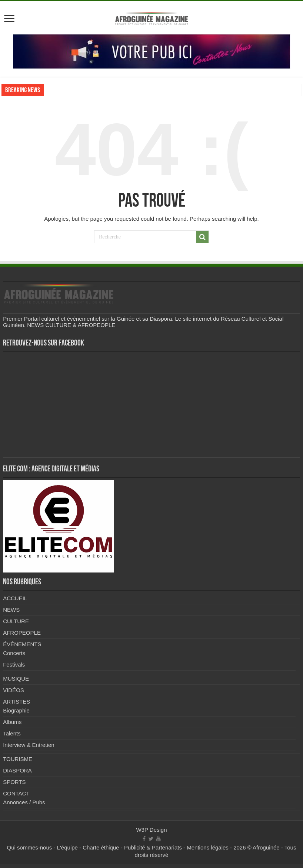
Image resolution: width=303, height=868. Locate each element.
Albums (12, 722)
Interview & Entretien (29, 745)
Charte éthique (101, 847)
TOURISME (18, 759)
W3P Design (151, 830)
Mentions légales (208, 847)
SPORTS (14, 782)
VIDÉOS (14, 690)
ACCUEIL (15, 598)
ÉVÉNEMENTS (22, 644)
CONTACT (16, 793)
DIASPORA (17, 770)
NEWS (11, 610)
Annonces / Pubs (24, 802)
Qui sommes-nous (30, 847)
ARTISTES (16, 702)
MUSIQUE (16, 679)
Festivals (14, 665)
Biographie (16, 710)
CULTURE (16, 621)
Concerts (14, 653)
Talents (12, 733)
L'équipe (67, 847)
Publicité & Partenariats (153, 847)
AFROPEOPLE (22, 633)
